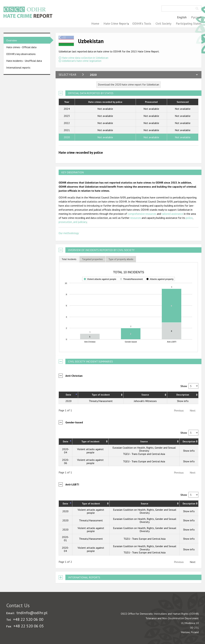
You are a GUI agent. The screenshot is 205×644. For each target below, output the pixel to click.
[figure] (129, 305)
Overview (12, 40)
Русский (196, 17)
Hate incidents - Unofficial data (24, 61)
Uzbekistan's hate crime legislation (82, 61)
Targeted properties (92, 259)
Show (189, 382)
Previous (179, 406)
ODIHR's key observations (21, 54)
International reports (18, 68)
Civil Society (163, 24)
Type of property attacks (121, 259)
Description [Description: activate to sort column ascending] (183, 391)
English (182, 17)
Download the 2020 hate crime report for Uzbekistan (129, 84)
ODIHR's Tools (142, 24)
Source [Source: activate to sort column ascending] (145, 391)
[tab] (69, 259)
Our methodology (69, 233)
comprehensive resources (142, 214)
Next (193, 406)
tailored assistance (172, 214)
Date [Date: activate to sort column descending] (68, 391)
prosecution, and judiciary (73, 222)
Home (95, 24)
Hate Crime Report (116, 24)
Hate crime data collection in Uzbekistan (85, 58)
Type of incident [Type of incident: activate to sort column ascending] (101, 391)
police (189, 218)
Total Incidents (69, 259)
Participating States (189, 24)
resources (136, 218)
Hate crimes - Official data (21, 47)
